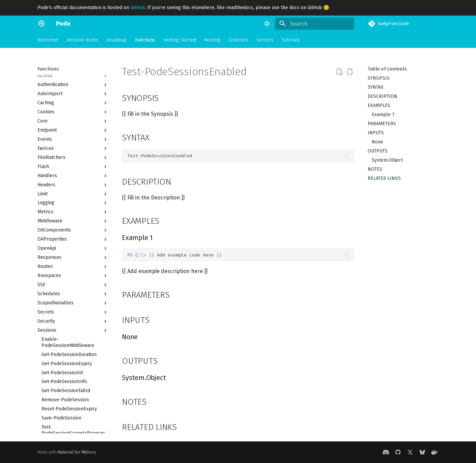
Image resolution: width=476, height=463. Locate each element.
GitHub (138, 8)
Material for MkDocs (77, 452)
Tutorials (291, 40)
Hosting (212, 40)
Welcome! (48, 40)
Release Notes (83, 40)
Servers (265, 40)
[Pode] (41, 24)
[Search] (315, 24)
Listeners (239, 40)
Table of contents (387, 69)
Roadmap (117, 40)
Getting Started (180, 40)
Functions (145, 40)
